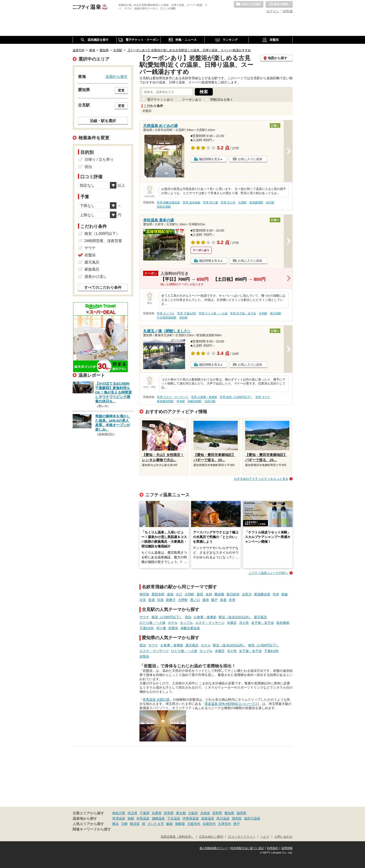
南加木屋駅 (164, 207)
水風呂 (232, 623)
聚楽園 (219, 594)
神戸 (237, 824)
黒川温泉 (223, 818)
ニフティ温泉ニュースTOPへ (268, 573)
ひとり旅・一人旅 (152, 623)
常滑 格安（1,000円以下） (236, 397)
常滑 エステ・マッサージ (173, 397)
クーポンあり (192, 99)
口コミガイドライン (242, 837)
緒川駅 (270, 202)
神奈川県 (119, 813)
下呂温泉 (174, 818)
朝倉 (285, 594)
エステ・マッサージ (210, 623)
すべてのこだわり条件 (103, 287)
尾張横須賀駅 (165, 401)
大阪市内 (194, 824)
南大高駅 (276, 313)
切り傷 (161, 628)
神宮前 (144, 594)
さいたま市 (156, 824)
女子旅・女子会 (263, 623)
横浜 (115, 824)
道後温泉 (208, 818)
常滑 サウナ (263, 397)
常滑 (232, 600)
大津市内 (224, 824)
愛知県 (229, 813)
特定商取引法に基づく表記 (247, 848)
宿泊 (188, 617)
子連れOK (147, 628)
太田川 (247, 594)
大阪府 (193, 813)
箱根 (131, 818)
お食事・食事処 (205, 617)
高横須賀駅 (195, 401)
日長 (160, 600)
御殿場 (180, 824)
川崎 (124, 824)
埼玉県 (132, 813)
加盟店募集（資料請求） (177, 837)
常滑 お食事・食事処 (204, 397)
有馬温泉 (143, 818)
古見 (143, 600)
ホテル (173, 623)
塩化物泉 (283, 623)
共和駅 (263, 313)
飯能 (169, 824)
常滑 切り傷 (210, 202)
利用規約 (273, 848)
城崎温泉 (158, 818)
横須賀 (135, 824)
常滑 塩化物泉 (191, 202)
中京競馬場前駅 (167, 318)
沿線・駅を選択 (103, 121)
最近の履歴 (279, 4)
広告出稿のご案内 (211, 837)
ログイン (273, 11)
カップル (186, 623)
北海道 (205, 813)
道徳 (170, 594)
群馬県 (169, 813)
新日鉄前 (233, 594)
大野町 (183, 600)
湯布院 (237, 818)
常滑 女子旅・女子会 (243, 313)
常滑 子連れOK (186, 313)
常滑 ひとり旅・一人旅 (213, 313)
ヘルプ (265, 837)
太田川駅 (210, 401)
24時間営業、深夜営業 (103, 241)
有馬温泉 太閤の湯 (156, 700)
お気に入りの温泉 (249, 4)
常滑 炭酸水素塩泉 (168, 202)
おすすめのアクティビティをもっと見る (261, 479)
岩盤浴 (173, 628)
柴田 (200, 594)
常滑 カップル (166, 313)
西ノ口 (195, 600)
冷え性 (244, 623)
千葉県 (145, 813)
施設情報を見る (210, 159)
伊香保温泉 (191, 818)
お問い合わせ (284, 837)
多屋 (223, 600)
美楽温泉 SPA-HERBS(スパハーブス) (232, 704)
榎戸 (214, 600)
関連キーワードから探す (92, 829)
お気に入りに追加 (250, 159)
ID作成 (288, 11)
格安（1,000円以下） (167, 617)
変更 (121, 90)
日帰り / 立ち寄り (99, 160)
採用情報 (287, 848)
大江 (179, 594)
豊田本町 (158, 594)
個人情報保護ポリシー (213, 848)
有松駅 (183, 318)
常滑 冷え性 (228, 202)
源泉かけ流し (96, 276)
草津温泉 (119, 818)
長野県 (217, 813)
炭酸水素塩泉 (190, 628)
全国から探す (117, 76)
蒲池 (206, 600)
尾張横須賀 (262, 594)
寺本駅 (181, 401)
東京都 (181, 813)
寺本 (276, 594)
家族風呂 (92, 269)
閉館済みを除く (222, 99)
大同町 (189, 594)
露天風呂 (260, 617)
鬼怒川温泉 (252, 818)
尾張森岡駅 (256, 202)
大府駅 (242, 202)
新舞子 (171, 600)
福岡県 (241, 813)
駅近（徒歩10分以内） (235, 617)
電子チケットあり (160, 99)
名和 (209, 594)
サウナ (144, 617)
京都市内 (209, 824)
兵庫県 (157, 813)
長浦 (152, 600)
